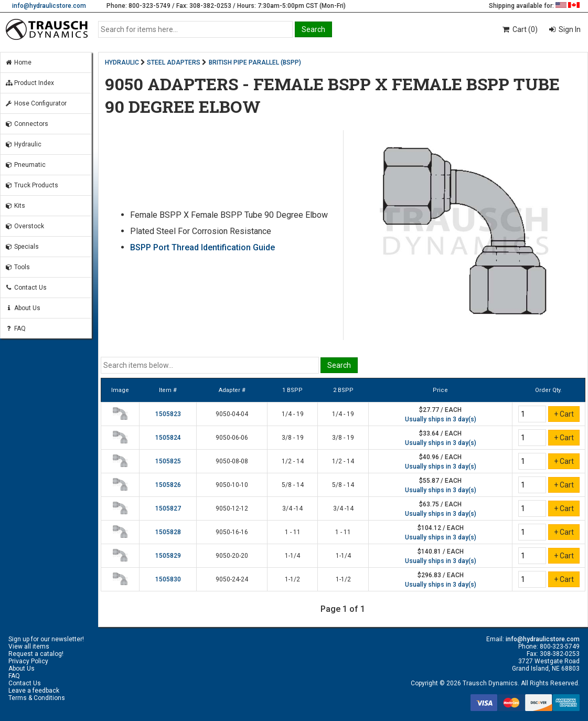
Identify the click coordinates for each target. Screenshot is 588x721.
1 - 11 (293, 532)
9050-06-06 (232, 438)
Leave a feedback (34, 691)
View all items (29, 646)
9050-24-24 (232, 579)
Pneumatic (25, 165)
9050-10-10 (232, 485)
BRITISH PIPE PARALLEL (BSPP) (255, 62)
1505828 (168, 532)
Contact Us (26, 288)
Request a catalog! (36, 654)
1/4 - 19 (293, 414)
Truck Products (31, 185)
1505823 (168, 414)
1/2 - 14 (293, 461)
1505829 (168, 556)
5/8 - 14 (293, 485)
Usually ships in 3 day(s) (441, 419)
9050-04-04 (232, 414)
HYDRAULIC (122, 62)
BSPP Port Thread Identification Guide (202, 247)
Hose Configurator (36, 103)
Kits (15, 206)
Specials (22, 247)
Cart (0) (520, 29)
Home (18, 62)
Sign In (569, 29)
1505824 (168, 438)
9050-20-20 (232, 556)
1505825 (168, 461)
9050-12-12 (232, 508)
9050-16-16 (232, 532)
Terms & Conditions (37, 698)
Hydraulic (23, 144)
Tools (17, 267)
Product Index (29, 83)
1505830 (168, 579)
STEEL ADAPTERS (174, 62)
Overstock (24, 226)
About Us (23, 308)
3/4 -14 (292, 508)
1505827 (168, 508)
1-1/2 (292, 579)
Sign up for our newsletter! (46, 639)
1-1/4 (292, 556)
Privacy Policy (28, 661)
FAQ (15, 328)
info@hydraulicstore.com (49, 6)
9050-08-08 (232, 461)
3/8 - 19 (293, 438)
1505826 (168, 485)
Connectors (26, 124)
